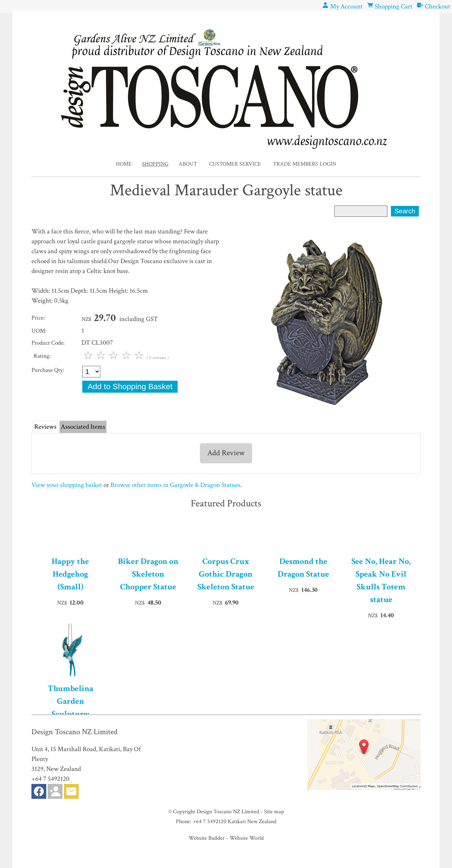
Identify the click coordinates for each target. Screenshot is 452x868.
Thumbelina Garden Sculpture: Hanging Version (70, 708)
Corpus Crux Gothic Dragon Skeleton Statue (226, 574)
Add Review (226, 453)
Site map (274, 811)
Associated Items (83, 427)
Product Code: (48, 343)
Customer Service (235, 164)
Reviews (45, 427)
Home (124, 164)
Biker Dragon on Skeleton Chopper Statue (148, 574)
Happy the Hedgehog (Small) (70, 574)
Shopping (155, 164)
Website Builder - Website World (226, 838)
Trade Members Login (305, 164)
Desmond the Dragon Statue (303, 568)
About (188, 164)
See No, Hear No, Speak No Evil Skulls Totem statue (381, 580)
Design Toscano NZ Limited (228, 811)
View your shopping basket (67, 485)
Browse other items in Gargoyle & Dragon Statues (176, 485)
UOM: (39, 331)
